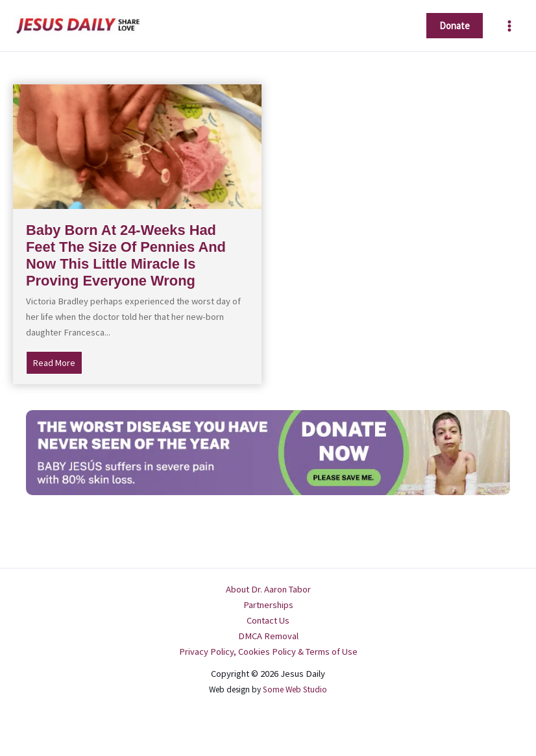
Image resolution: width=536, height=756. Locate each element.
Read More (58, 362)
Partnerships (268, 605)
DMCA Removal (268, 636)
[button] (455, 26)
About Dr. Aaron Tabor (268, 589)
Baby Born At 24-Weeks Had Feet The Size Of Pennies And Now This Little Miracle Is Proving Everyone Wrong (126, 256)
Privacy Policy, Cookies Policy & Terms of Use (268, 652)
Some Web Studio (295, 689)
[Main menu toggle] (509, 26)
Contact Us (268, 620)
